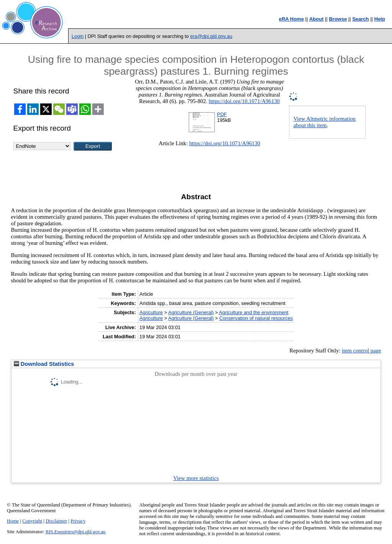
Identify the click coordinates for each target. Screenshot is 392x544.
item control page (362, 351)
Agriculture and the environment (254, 312)
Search (360, 19)
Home (13, 521)
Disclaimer (56, 521)
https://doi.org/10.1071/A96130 (244, 101)
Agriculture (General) (191, 312)
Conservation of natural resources (256, 318)
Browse (338, 19)
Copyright (32, 521)
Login (78, 36)
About (317, 19)
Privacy (78, 521)
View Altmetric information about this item (324, 122)
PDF (222, 114)
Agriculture (151, 312)
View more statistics (196, 478)
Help (380, 19)
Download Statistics (44, 364)
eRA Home (291, 19)
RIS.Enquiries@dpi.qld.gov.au (76, 532)
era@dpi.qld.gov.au (211, 36)
